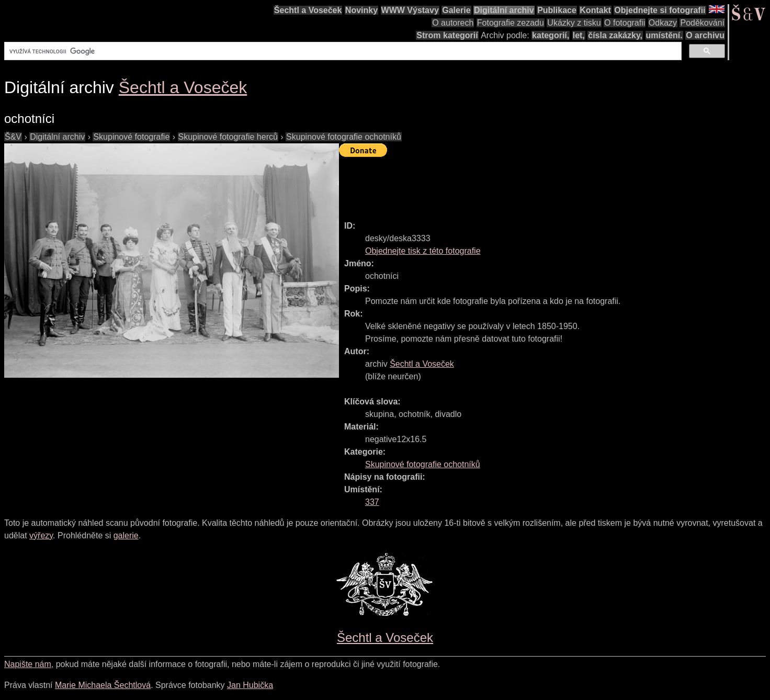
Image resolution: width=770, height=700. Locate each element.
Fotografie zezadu (511, 23)
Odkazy (663, 23)
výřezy (41, 535)
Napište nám (28, 664)
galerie (126, 535)
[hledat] (342, 51)
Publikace (557, 10)
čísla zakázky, (615, 35)
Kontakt (595, 10)
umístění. (664, 35)
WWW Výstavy (410, 10)
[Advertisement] (529, 184)
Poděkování (702, 23)
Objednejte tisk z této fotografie (423, 251)
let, (579, 35)
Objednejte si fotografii (660, 10)
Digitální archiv (504, 10)
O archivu (705, 35)
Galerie (456, 10)
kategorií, (551, 35)
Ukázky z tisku (574, 23)
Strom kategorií (447, 35)
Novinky (361, 10)
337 (372, 502)
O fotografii (625, 23)
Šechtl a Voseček (308, 10)
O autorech (453, 23)
